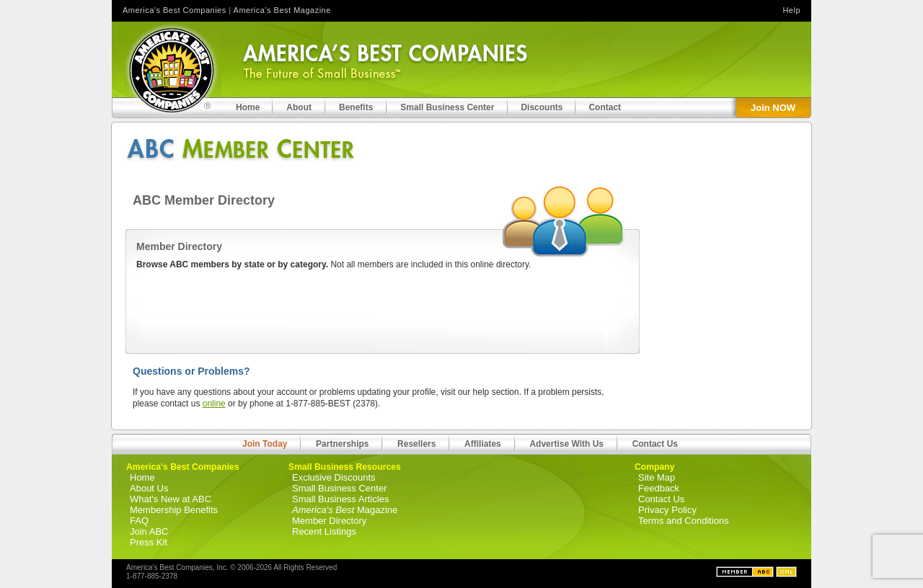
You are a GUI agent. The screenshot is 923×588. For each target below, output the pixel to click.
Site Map (657, 477)
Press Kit (149, 542)
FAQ (139, 521)
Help (791, 10)
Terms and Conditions (684, 521)
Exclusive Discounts (334, 477)
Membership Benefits (174, 510)
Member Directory (329, 521)
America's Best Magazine (282, 10)
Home (142, 477)
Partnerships (342, 444)
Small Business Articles (340, 499)
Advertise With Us (566, 444)
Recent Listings (324, 531)
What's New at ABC (171, 499)
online (214, 404)
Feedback (659, 488)
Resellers (416, 444)
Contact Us (655, 444)
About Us (149, 488)
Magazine (345, 510)
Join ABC (149, 531)
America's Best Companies (175, 10)
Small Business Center (340, 488)
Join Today (265, 444)
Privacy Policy (667, 510)
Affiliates (483, 444)
